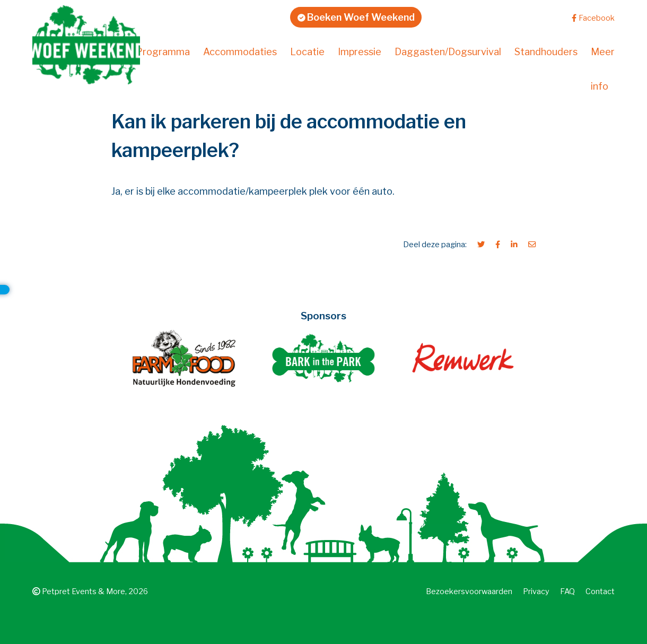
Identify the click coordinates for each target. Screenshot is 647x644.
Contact (600, 591)
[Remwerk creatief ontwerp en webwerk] (463, 358)
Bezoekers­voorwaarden (469, 591)
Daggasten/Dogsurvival (448, 52)
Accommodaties (240, 52)
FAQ (567, 591)
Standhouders (546, 52)
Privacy (536, 591)
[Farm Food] (184, 358)
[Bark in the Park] (324, 358)
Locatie (307, 52)
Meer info (603, 69)
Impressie (360, 52)
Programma (163, 52)
